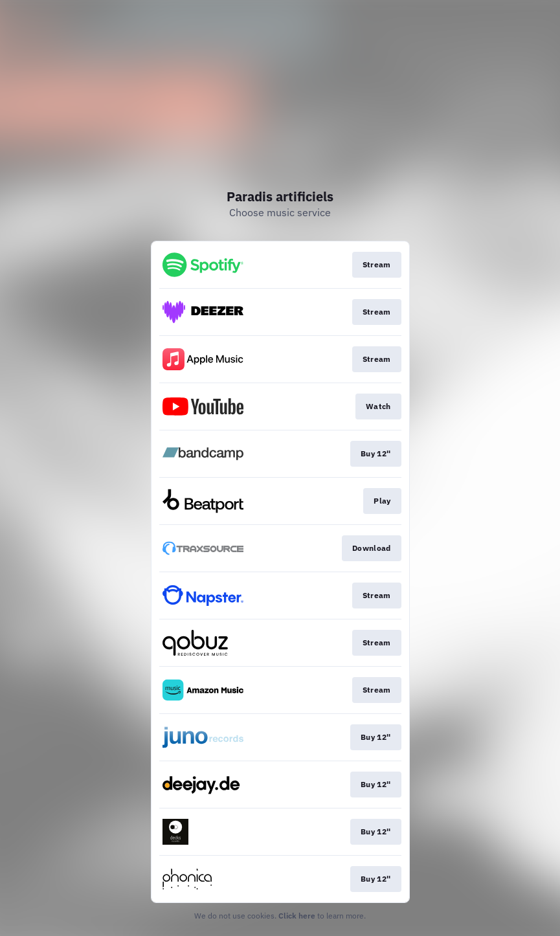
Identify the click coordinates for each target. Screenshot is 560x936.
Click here (297, 916)
